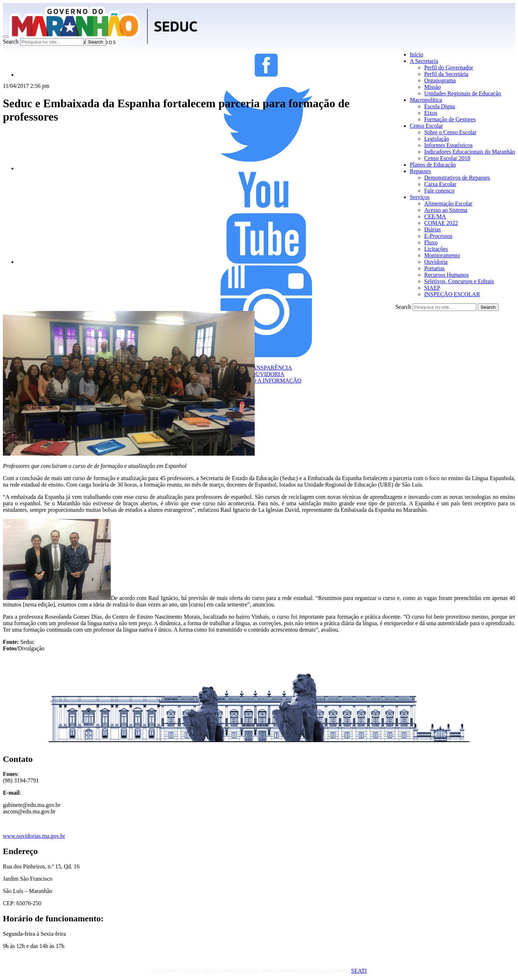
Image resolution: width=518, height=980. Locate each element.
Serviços (420, 197)
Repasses (420, 171)
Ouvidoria (436, 262)
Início (416, 55)
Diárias (432, 229)
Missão (432, 87)
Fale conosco (439, 191)
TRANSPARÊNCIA (266, 368)
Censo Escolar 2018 (447, 158)
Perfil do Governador (449, 67)
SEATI (359, 971)
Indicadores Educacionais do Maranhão (470, 152)
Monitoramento (442, 255)
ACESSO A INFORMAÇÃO (266, 381)
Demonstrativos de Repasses (457, 178)
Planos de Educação (433, 165)
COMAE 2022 (441, 223)
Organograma (440, 80)
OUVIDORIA (266, 374)
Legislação (437, 139)
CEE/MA (435, 216)
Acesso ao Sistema (446, 210)
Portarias (434, 268)
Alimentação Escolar (448, 204)
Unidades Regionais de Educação (463, 93)
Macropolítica (426, 100)
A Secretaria (424, 61)
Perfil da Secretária (446, 74)
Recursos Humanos (446, 275)
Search (11, 42)
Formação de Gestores (450, 119)
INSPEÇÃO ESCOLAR (452, 294)
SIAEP (432, 288)
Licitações (436, 249)
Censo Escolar (426, 126)
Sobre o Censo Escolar (450, 132)
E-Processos (438, 236)
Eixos (431, 113)
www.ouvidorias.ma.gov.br (34, 836)
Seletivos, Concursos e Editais (459, 281)
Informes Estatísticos (448, 145)
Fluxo (431, 242)
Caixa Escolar (440, 184)
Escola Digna (440, 106)
